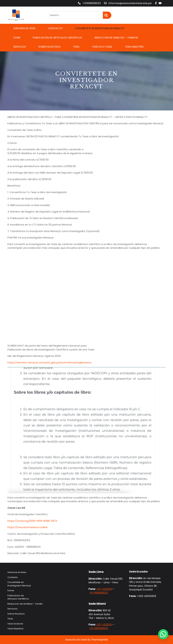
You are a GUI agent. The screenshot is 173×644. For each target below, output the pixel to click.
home (17, 38)
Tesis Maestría (134, 47)
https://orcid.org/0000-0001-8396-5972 (32, 521)
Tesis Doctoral (102, 47)
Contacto (55, 28)
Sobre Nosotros (50, 47)
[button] (163, 634)
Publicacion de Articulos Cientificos (57, 38)
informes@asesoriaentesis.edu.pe (128, 3)
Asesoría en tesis (76, 640)
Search (107, 15)
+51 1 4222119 (104, 589)
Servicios (20, 47)
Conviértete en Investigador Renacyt (100, 28)
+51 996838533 (99, 593)
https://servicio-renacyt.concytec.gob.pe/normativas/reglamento (50, 362)
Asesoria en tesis (24, 28)
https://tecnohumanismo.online (28, 527)
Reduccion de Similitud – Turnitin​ (116, 38)
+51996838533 (90, 3)
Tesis (76, 47)
